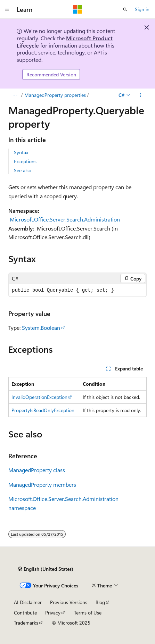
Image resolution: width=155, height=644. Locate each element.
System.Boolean (41, 328)
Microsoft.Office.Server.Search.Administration (65, 219)
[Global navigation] (7, 9)
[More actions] (141, 95)
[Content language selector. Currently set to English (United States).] (46, 569)
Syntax (21, 152)
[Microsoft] (77, 9)
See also (23, 170)
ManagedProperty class (37, 470)
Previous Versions (69, 602)
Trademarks (26, 623)
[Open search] (125, 9)
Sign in (142, 9)
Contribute (25, 613)
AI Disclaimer (28, 602)
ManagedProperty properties (55, 95)
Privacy (53, 613)
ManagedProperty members (42, 484)
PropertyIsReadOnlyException (43, 410)
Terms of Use (88, 613)
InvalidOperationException (39, 397)
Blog (100, 602)
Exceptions (25, 161)
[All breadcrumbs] (14, 95)
